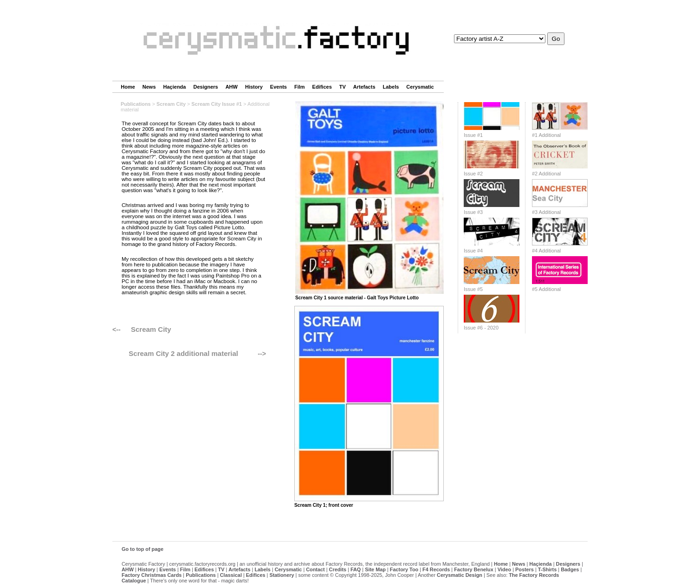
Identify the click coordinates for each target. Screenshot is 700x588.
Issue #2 (473, 174)
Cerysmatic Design (460, 575)
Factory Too (404, 569)
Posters (525, 569)
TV (343, 87)
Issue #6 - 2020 (481, 328)
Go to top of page (143, 549)
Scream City (171, 104)
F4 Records (436, 569)
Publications (136, 104)
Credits (338, 569)
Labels (391, 87)
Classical (231, 575)
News (149, 87)
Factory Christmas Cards (152, 575)
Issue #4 (473, 251)
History (254, 87)
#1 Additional (546, 135)
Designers (205, 87)
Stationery (282, 575)
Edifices (322, 87)
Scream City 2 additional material (183, 353)
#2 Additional (546, 174)
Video (504, 569)
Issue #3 (473, 212)
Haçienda (175, 87)
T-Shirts (547, 569)
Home (128, 87)
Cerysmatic (420, 87)
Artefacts (364, 87)
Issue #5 (473, 289)
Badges (570, 569)
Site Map (375, 569)
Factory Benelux (474, 569)
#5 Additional (546, 289)
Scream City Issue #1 (217, 104)
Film (300, 87)
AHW (232, 87)
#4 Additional (546, 251)
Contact (315, 569)
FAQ (356, 569)
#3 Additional (546, 212)
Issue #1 (473, 135)
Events (279, 87)
